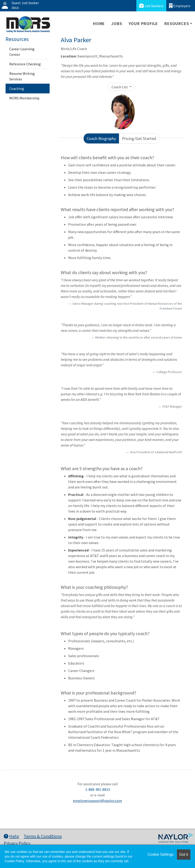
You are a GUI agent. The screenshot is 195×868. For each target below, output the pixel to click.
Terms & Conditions (43, 836)
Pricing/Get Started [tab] (139, 138)
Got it (184, 854)
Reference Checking (25, 64)
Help (11, 836)
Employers (180, 6)
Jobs (117, 24)
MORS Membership (24, 98)
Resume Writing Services (22, 76)
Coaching (17, 89)
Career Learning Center (22, 52)
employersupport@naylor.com (97, 801)
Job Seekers (151, 6)
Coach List (120, 87)
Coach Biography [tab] (101, 138)
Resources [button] (177, 24)
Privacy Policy (17, 843)
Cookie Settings (160, 854)
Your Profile (143, 24)
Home (99, 24)
